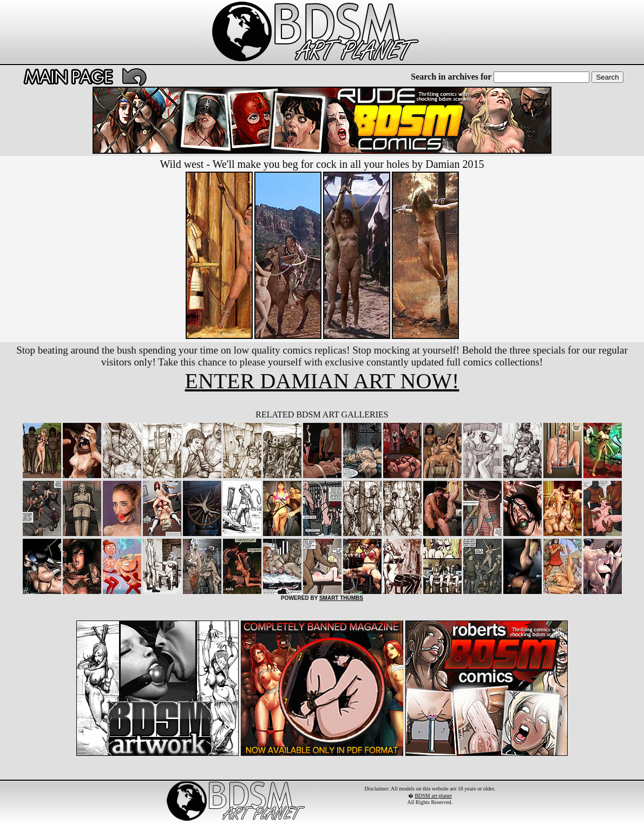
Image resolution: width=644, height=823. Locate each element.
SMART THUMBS (341, 598)
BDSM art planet (433, 796)
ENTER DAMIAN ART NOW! (322, 381)
